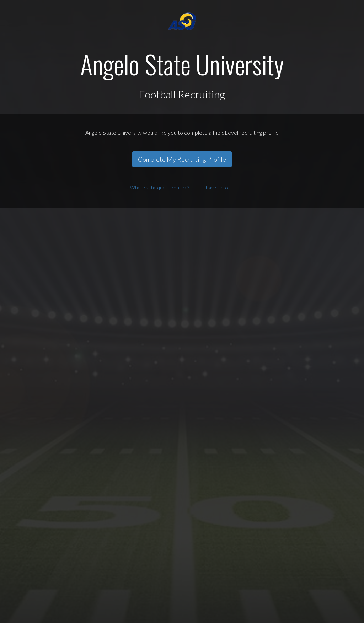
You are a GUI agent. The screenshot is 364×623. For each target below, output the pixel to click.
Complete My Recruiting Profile (182, 159)
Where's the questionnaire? (160, 187)
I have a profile (219, 187)
